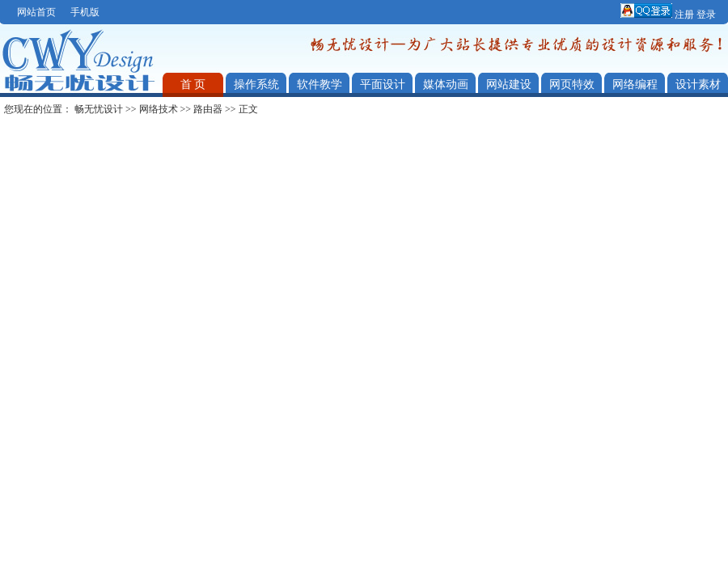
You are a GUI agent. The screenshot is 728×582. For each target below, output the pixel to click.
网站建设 (509, 84)
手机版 (85, 12)
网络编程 (635, 84)
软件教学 (320, 84)
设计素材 (698, 84)
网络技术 (159, 109)
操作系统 (256, 84)
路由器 (208, 109)
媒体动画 (446, 84)
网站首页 (36, 12)
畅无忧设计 (99, 109)
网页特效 (572, 84)
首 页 (193, 84)
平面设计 (383, 84)
